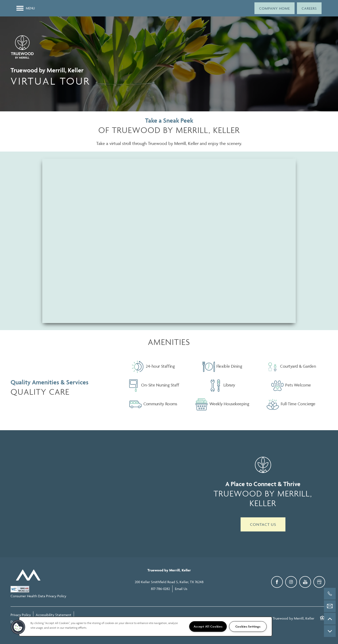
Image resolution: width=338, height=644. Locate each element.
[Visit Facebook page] (277, 582)
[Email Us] (330, 606)
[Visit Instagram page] (291, 582)
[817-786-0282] (330, 594)
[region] (146, 626)
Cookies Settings (248, 626)
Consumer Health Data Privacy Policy (38, 596)
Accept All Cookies (208, 626)
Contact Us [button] (263, 524)
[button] (275, 8)
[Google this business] (319, 582)
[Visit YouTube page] (305, 582)
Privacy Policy (21, 615)
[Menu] (26, 8)
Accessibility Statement (54, 615)
